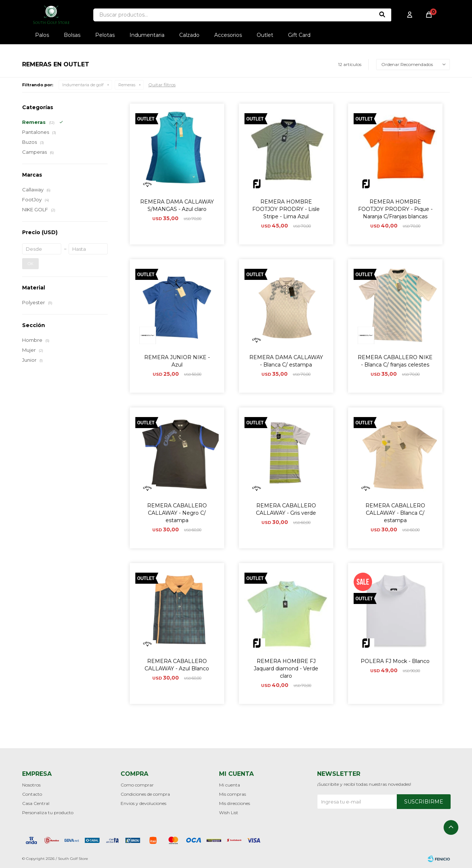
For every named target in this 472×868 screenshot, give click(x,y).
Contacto (32, 794)
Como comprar (137, 785)
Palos (42, 35)
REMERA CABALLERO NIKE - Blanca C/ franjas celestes (395, 361)
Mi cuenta (230, 785)
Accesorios (228, 35)
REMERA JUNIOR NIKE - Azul (177, 361)
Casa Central (36, 803)
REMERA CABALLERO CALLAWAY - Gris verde (286, 509)
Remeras (127, 85)
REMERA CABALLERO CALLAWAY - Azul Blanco (177, 665)
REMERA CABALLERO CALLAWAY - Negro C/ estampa (177, 513)
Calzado (189, 35)
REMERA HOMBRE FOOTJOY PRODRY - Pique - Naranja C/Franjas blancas (395, 209)
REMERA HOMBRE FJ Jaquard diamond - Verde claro (286, 669)
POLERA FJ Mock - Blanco (395, 661)
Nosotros (31, 785)
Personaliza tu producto (48, 813)
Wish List (229, 813)
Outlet (265, 35)
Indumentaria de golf (83, 85)
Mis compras (232, 794)
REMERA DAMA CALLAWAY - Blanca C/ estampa (286, 361)
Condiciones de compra (145, 794)
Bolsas (72, 35)
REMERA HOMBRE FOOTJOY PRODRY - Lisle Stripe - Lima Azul (286, 209)
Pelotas (105, 35)
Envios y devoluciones (143, 803)
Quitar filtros (162, 85)
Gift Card (299, 35)
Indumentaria (147, 35)
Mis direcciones (235, 803)
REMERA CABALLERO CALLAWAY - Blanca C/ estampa (395, 513)
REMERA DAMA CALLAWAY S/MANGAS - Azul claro (177, 205)
